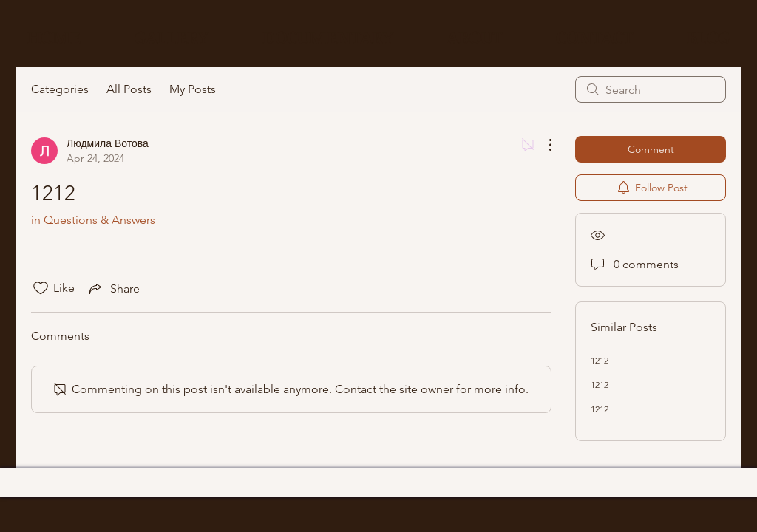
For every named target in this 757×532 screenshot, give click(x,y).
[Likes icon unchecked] (41, 288)
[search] (651, 89)
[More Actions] (543, 145)
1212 (600, 360)
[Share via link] (113, 288)
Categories (60, 89)
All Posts (129, 89)
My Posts (193, 89)
